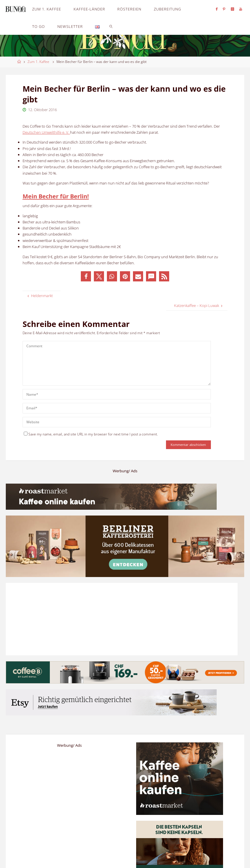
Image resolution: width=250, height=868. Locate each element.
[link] (111, 26)
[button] (86, 276)
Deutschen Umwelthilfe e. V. (46, 132)
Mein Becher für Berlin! (56, 196)
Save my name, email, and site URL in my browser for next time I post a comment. (91, 434)
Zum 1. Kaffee (38, 62)
